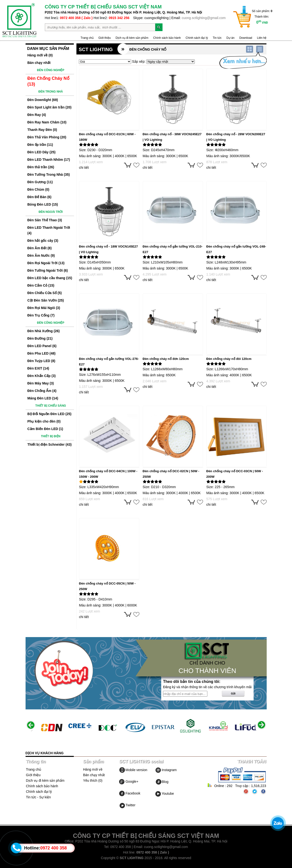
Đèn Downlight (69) (43, 100)
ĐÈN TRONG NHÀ (51, 92)
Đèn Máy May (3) (41, 383)
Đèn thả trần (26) (41, 167)
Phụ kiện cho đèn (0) (44, 421)
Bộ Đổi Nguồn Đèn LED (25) (50, 414)
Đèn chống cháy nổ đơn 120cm (166, 359)
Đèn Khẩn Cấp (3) (42, 376)
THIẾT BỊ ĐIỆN (51, 436)
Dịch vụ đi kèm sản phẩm (132, 38)
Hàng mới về (93, 769)
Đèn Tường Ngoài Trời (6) (48, 270)
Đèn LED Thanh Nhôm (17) (49, 160)
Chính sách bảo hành (167, 38)
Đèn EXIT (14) (38, 368)
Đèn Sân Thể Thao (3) (45, 220)
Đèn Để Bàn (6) (40, 197)
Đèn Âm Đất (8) (40, 248)
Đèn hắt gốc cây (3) (43, 241)
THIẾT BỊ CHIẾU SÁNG (51, 406)
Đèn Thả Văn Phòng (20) (47, 137)
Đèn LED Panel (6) (42, 346)
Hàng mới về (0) (40, 55)
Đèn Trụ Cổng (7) (41, 315)
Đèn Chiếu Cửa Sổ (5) (45, 293)
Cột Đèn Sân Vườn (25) (46, 300)
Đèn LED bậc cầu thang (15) (50, 278)
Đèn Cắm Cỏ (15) (41, 285)
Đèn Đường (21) (40, 338)
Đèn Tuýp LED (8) (41, 361)
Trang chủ (87, 38)
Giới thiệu (105, 38)
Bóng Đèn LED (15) (43, 204)
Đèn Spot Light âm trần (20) (50, 107)
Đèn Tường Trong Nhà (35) (49, 175)
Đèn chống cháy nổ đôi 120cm (229, 359)
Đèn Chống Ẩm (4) (42, 391)
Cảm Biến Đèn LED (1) (45, 429)
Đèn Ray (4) (37, 115)
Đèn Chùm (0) (38, 189)
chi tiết (84, 168)
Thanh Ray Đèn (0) (42, 130)
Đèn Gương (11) (40, 182)
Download (246, 38)
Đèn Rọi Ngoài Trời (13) (46, 263)
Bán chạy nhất (39, 63)
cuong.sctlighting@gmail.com (204, 18)
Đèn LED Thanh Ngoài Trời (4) (49, 230)
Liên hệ (262, 38)
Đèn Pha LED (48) (42, 353)
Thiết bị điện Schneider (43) (50, 444)
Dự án (230, 38)
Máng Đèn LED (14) (43, 398)
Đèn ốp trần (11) (40, 145)
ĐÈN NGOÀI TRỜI (51, 212)
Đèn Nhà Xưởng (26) (44, 331)
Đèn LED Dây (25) (42, 152)
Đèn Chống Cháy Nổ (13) (48, 81)
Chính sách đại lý (197, 38)
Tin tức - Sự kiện (38, 797)
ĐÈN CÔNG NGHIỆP (51, 70)
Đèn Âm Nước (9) (41, 256)
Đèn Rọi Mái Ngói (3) (44, 308)
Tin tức (217, 38)
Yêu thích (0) (93, 781)
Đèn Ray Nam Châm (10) (47, 122)
